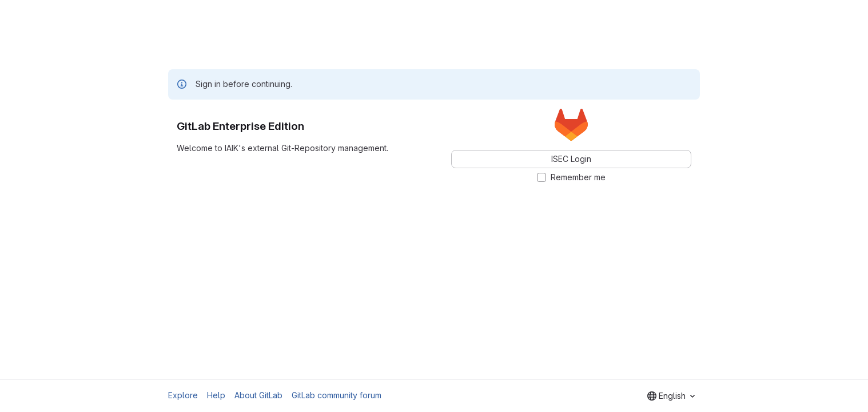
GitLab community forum (337, 395)
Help (216, 395)
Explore (183, 395)
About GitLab (258, 395)
